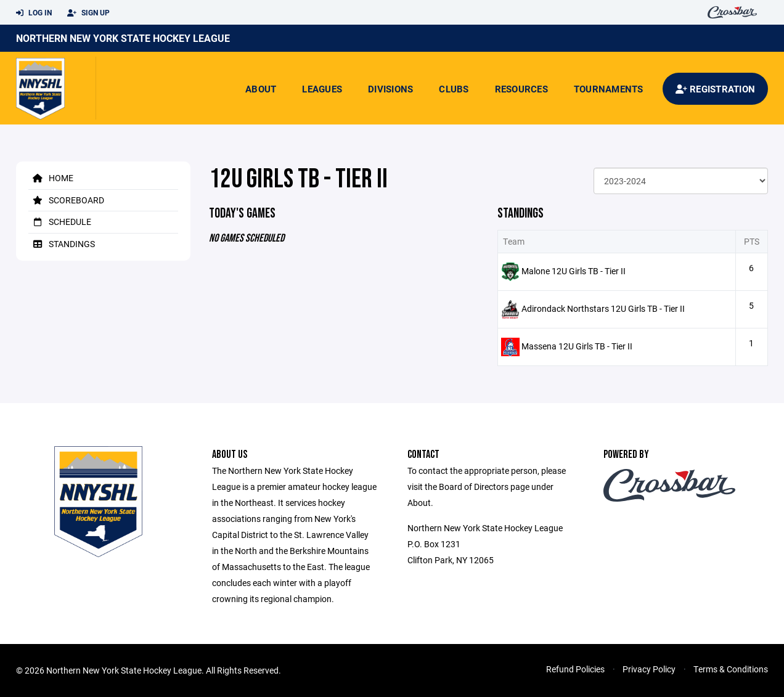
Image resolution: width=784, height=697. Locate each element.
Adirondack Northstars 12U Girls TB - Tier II (603, 308)
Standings (62, 244)
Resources (521, 89)
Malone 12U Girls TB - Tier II (574, 271)
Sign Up (88, 13)
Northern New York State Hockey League (123, 38)
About (261, 89)
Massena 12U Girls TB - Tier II (577, 346)
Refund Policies (575, 669)
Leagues (322, 89)
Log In (34, 13)
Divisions (390, 89)
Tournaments (609, 89)
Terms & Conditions (731, 669)
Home (51, 178)
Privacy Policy (649, 669)
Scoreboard (66, 200)
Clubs (454, 89)
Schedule (60, 222)
